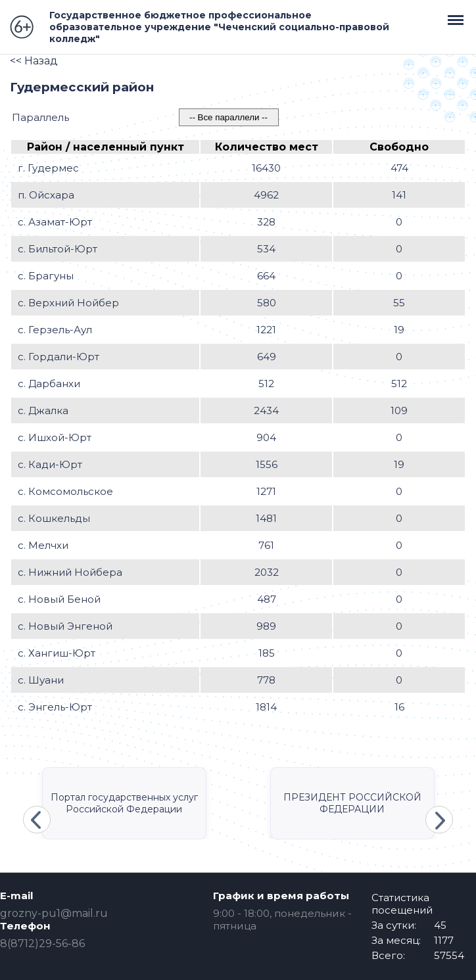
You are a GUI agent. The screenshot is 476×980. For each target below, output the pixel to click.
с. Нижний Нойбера (70, 572)
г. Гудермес (48, 168)
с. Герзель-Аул (55, 330)
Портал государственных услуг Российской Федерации (124, 803)
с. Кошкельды (54, 518)
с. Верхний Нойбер (68, 303)
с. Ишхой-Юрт (55, 437)
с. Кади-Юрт (50, 464)
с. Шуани (41, 680)
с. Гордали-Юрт (59, 357)
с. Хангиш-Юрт (57, 653)
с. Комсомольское (65, 491)
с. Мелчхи (43, 545)
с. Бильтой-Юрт (58, 249)
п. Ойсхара (46, 195)
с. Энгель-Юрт (55, 707)
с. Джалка (43, 410)
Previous (37, 820)
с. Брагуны (46, 276)
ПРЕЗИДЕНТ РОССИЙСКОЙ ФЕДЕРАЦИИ (352, 803)
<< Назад (34, 61)
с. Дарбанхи (49, 384)
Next (439, 820)
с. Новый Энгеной (65, 626)
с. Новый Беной (59, 599)
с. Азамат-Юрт (55, 222)
